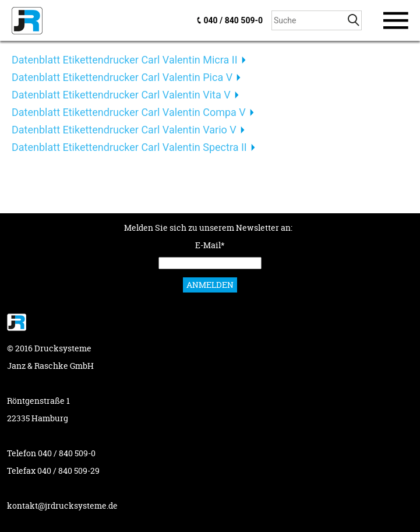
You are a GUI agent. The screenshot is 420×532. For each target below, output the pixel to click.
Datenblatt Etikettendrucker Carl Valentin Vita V (121, 95)
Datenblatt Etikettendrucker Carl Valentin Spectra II (129, 147)
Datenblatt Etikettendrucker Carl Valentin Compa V (129, 112)
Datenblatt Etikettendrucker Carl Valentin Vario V (124, 130)
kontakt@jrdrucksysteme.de (62, 505)
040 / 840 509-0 (233, 20)
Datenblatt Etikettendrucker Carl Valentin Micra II (125, 60)
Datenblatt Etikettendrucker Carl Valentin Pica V (122, 77)
